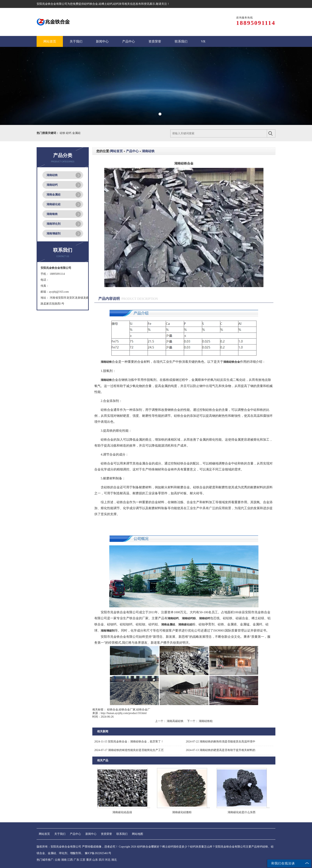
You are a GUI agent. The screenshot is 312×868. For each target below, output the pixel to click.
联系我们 (122, 834)
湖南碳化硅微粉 (182, 812)
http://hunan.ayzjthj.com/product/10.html (124, 713)
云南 (58, 860)
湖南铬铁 (52, 214)
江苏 (83, 860)
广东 (76, 860)
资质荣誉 (106, 834)
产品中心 (132, 151)
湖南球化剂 (54, 224)
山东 (95, 860)
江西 (70, 860)
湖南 (64, 860)
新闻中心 (91, 834)
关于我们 (60, 834)
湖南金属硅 (54, 195)
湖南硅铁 (52, 175)
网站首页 (116, 151)
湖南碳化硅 (54, 204)
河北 (108, 860)
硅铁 (63, 133)
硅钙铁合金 (91, 4)
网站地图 (137, 834)
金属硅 (76, 133)
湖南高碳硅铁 (175, 721)
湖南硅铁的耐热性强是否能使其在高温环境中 (221, 742)
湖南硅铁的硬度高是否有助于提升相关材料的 (221, 750)
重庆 (89, 860)
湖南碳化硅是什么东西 (242, 812)
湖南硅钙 (52, 185)
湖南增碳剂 (54, 234)
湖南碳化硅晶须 (122, 812)
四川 (101, 860)
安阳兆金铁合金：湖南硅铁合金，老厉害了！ (129, 742)
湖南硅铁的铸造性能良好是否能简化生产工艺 (129, 750)
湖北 (114, 860)
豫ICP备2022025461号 (98, 853)
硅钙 (69, 133)
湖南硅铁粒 (206, 721)
